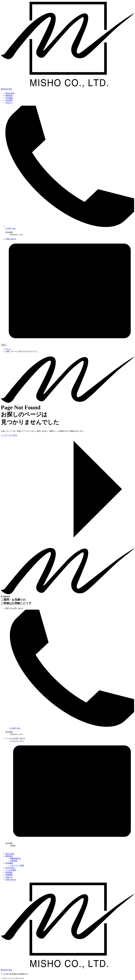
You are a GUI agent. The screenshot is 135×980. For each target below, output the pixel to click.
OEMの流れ (10, 868)
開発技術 (9, 96)
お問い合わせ (11, 880)
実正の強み (10, 93)
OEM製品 (9, 98)
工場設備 (13, 861)
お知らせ (9, 103)
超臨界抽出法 (15, 858)
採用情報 (9, 875)
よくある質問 (11, 870)
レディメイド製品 (17, 865)
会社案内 (9, 100)
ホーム (8, 349)
